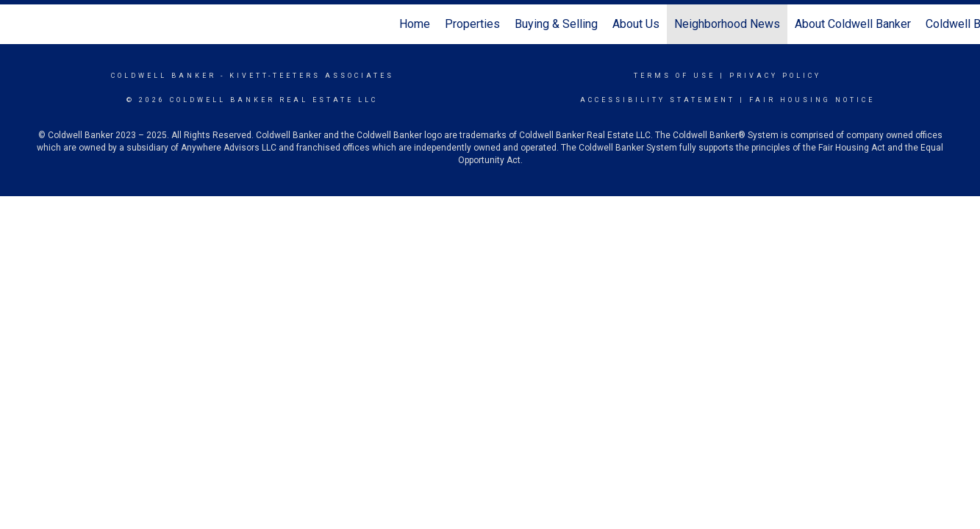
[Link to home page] (19, 24)
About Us (636, 24)
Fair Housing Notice (812, 100)
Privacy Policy (775, 76)
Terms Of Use (675, 76)
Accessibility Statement (658, 100)
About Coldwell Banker (853, 24)
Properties (472, 24)
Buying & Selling (556, 24)
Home (415, 24)
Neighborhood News (727, 24)
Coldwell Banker (164, 76)
